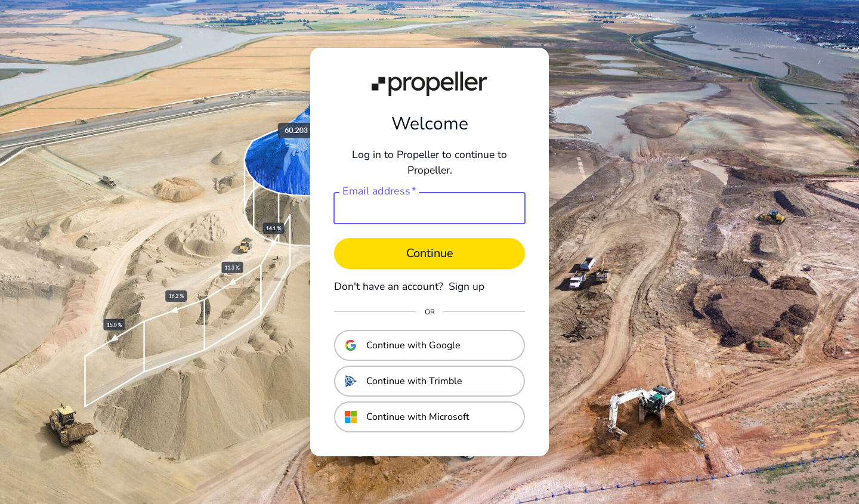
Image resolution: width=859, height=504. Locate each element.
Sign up (466, 286)
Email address (379, 191)
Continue (430, 253)
